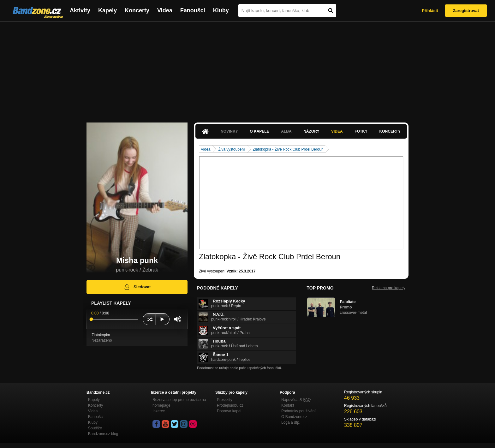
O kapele (259, 131)
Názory (311, 131)
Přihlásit (430, 11)
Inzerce (159, 411)
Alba (286, 131)
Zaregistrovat (466, 11)
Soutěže (95, 428)
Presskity (225, 400)
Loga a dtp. (291, 422)
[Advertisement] (247, 69)
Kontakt (288, 405)
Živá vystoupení (231, 149)
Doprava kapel (229, 411)
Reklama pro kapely (389, 288)
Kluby (221, 10)
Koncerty (137, 10)
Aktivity (80, 10)
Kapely (107, 10)
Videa (165, 10)
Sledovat (137, 287)
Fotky (361, 131)
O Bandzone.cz (294, 417)
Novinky (229, 131)
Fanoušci (193, 10)
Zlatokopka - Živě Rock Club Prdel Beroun (288, 149)
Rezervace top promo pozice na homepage (179, 403)
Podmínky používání (298, 411)
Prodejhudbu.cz (230, 405)
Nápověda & (296, 400)
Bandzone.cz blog (103, 434)
